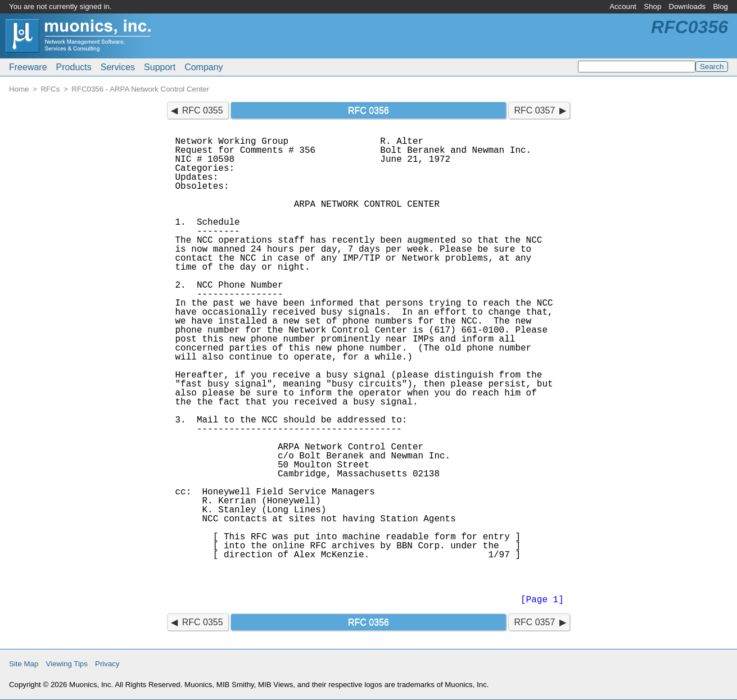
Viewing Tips (67, 664)
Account (623, 6)
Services (118, 67)
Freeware (28, 67)
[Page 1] (542, 600)
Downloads (688, 6)
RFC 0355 (203, 110)
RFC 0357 (534, 110)
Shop (652, 6)
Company (204, 67)
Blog (720, 6)
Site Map (24, 664)
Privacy (107, 664)
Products (74, 67)
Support (160, 67)
